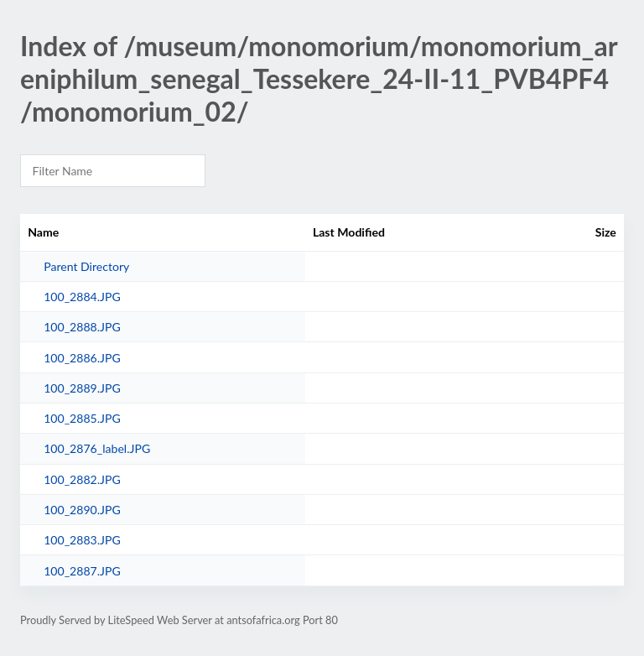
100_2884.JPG (82, 297)
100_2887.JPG (82, 571)
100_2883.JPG (82, 540)
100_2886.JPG (82, 358)
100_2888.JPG (82, 327)
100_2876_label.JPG (97, 448)
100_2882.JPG (82, 479)
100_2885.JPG (82, 418)
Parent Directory (86, 266)
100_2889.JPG (82, 388)
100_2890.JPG (82, 510)
